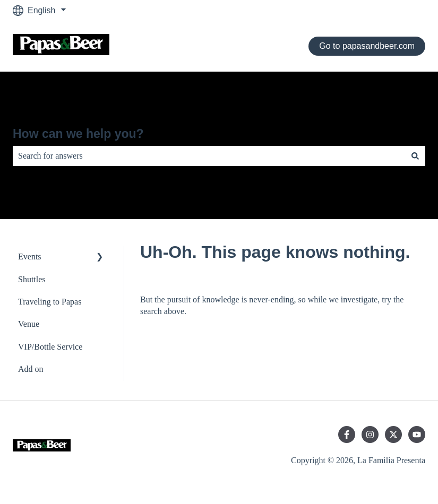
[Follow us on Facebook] (347, 435)
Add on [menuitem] (31, 369)
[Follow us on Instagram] (370, 435)
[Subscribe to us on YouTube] (417, 435)
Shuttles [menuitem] (32, 279)
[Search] (415, 156)
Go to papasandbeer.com (367, 46)
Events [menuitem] (30, 257)
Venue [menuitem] (29, 324)
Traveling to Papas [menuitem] (50, 302)
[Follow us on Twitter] (393, 435)
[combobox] (209, 156)
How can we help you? (78, 134)
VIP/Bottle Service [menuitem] (50, 347)
